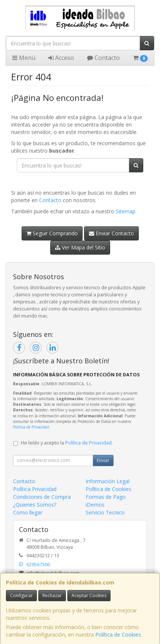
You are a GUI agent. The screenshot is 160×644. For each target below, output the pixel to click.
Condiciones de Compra (42, 497)
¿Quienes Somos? (35, 505)
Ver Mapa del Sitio (80, 247)
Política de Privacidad (31, 427)
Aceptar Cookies (89, 595)
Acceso (61, 58)
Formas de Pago (106, 497)
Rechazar (52, 595)
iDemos (95, 505)
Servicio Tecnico (105, 512)
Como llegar (28, 512)
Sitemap (126, 211)
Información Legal (108, 481)
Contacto (103, 58)
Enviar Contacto (111, 233)
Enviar (103, 460)
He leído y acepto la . (67, 443)
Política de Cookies (118, 635)
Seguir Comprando (52, 233)
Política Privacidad (35, 489)
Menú (24, 58)
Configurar (21, 595)
